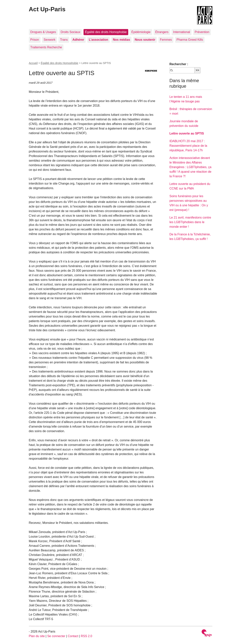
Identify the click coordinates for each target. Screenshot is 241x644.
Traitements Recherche (46, 47)
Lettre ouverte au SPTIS (187, 133)
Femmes (166, 40)
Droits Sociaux (70, 32)
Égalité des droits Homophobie (106, 32)
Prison (35, 40)
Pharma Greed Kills (190, 40)
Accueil (33, 63)
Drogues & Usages (43, 32)
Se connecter (56, 636)
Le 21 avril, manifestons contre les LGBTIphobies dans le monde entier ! (190, 222)
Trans (64, 40)
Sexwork (49, 40)
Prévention (202, 32)
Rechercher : (179, 64)
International (182, 32)
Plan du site (37, 636)
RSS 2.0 (87, 636)
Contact (73, 636)
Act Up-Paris (47, 9)
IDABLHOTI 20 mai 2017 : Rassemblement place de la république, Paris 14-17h (188, 146)
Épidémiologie (141, 32)
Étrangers (162, 32)
